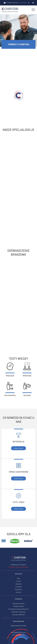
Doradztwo (18, 589)
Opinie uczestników (19, 472)
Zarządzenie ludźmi (18, 604)
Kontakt (18, 592)
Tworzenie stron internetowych (18, 567)
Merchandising (10, 389)
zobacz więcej (18, 448)
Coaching (18, 587)
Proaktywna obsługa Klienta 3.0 (18, 609)
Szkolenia (19, 584)
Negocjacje (10, 369)
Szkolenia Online (18, 606)
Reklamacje (27, 369)
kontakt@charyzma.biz (11, 3)
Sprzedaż (27, 389)
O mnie (18, 581)
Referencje (19, 442)
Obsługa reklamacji (19, 615)
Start (19, 578)
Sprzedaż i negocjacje (19, 612)
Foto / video (19, 502)
